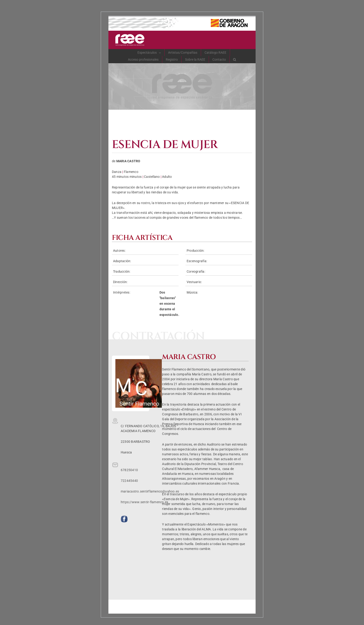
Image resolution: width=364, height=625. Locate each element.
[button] (235, 60)
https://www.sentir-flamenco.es (144, 502)
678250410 (129, 470)
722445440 (129, 481)
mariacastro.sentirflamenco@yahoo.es (150, 491)
